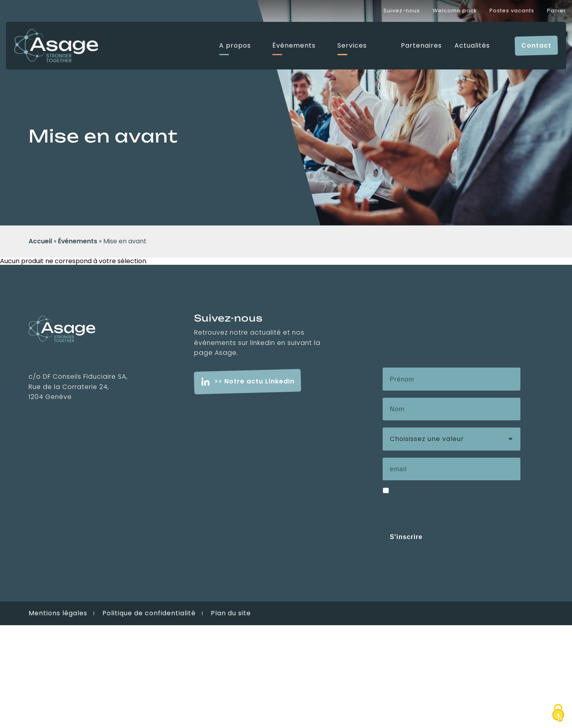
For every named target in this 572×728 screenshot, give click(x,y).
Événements (294, 46)
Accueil (40, 241)
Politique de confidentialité (149, 613)
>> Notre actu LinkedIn (254, 381)
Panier (557, 11)
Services (352, 46)
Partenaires (421, 46)
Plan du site (231, 613)
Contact (536, 45)
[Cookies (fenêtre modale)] (558, 714)
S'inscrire (406, 537)
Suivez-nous (402, 11)
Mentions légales (58, 613)
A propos (235, 46)
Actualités (472, 46)
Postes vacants (512, 11)
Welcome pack (455, 11)
